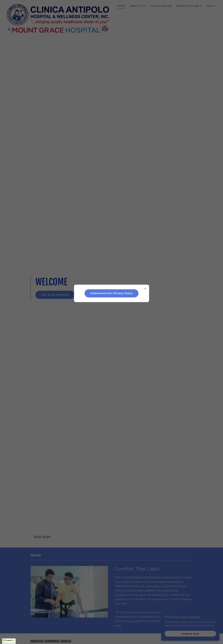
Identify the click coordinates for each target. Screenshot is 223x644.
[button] (9, 641)
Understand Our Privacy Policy (112, 293)
